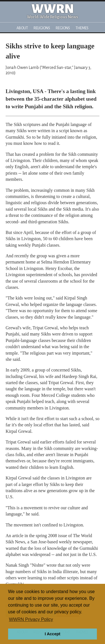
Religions (42, 28)
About (22, 28)
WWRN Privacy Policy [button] (31, 619)
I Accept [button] (53, 634)
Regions (63, 28)
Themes (82, 28)
